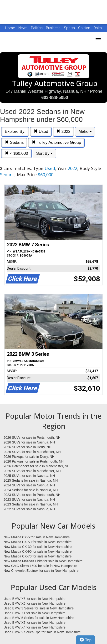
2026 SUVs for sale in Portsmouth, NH (32, 438)
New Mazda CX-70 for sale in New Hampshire (38, 556)
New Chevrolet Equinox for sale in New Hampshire (41, 571)
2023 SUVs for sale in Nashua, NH (29, 500)
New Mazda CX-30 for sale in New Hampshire (38, 547)
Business (54, 28)
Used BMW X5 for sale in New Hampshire (35, 603)
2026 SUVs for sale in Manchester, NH (32, 452)
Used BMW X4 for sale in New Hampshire (35, 627)
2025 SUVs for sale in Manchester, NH (32, 471)
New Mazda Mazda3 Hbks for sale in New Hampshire (43, 561)
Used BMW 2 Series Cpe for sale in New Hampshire (42, 632)
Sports (70, 28)
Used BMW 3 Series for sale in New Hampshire (39, 608)
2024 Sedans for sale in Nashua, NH (31, 490)
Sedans (14, 142)
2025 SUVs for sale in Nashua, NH (29, 476)
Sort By (44, 153)
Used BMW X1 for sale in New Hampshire (35, 613)
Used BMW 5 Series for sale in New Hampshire (39, 618)
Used (41, 131)
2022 (63, 131)
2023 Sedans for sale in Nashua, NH (31, 504)
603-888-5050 (55, 98)
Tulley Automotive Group (56, 142)
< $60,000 (16, 153)
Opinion (85, 28)
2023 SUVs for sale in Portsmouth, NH (32, 495)
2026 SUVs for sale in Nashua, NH (29, 442)
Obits (98, 28)
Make (85, 131)
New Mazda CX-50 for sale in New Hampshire (38, 542)
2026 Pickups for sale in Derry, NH (29, 457)
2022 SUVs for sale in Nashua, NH (29, 509)
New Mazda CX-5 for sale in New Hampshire (37, 537)
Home (10, 28)
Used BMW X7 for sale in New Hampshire (35, 623)
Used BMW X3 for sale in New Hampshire (35, 599)
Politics (37, 28)
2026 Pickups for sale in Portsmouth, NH (34, 461)
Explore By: (15, 131)
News (23, 28)
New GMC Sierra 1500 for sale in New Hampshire (40, 566)
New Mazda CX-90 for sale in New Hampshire (38, 551)
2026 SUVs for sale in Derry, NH (27, 447)
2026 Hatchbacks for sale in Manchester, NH (37, 466)
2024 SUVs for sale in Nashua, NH (29, 485)
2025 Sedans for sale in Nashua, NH (31, 480)
